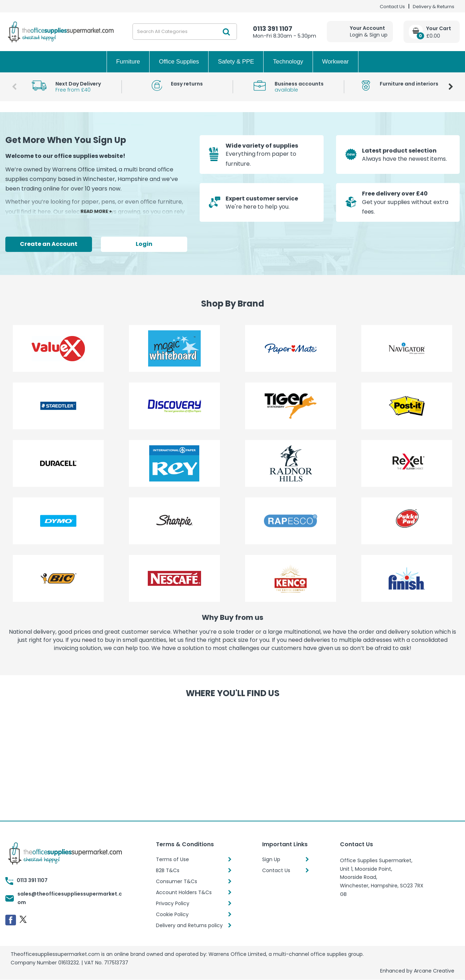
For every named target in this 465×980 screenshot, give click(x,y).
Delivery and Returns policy (189, 925)
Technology (288, 62)
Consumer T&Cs (177, 881)
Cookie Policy (172, 914)
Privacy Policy (173, 903)
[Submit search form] (226, 32)
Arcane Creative (434, 971)
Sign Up (271, 859)
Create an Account (49, 244)
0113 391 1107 (273, 29)
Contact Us (392, 7)
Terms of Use (172, 859)
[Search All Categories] (185, 32)
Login (144, 244)
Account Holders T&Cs (184, 892)
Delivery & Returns (434, 7)
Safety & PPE (236, 62)
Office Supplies (179, 62)
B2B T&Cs (168, 870)
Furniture (128, 62)
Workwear (336, 62)
